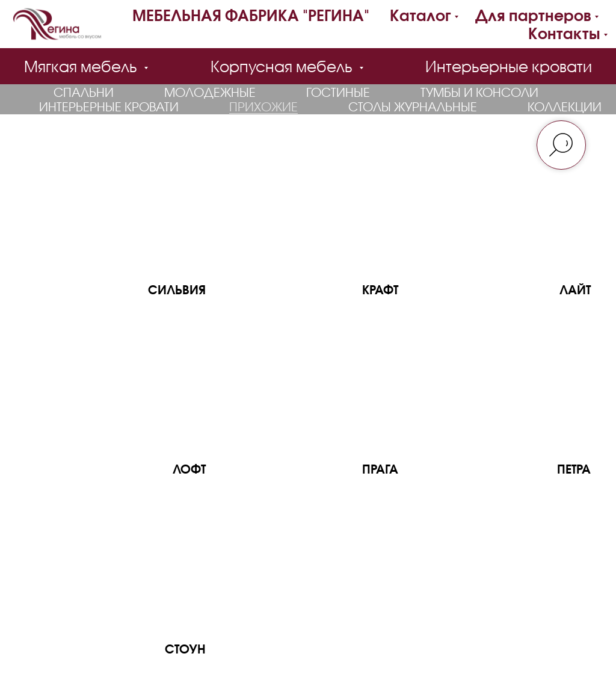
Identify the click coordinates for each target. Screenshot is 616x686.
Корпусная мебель (283, 66)
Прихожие (263, 107)
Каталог (420, 15)
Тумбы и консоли (479, 92)
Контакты (564, 33)
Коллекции (565, 107)
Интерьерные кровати (509, 66)
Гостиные (338, 92)
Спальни (84, 92)
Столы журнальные (413, 107)
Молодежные (210, 92)
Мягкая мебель (82, 66)
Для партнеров (533, 15)
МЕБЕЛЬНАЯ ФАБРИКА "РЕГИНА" (251, 15)
